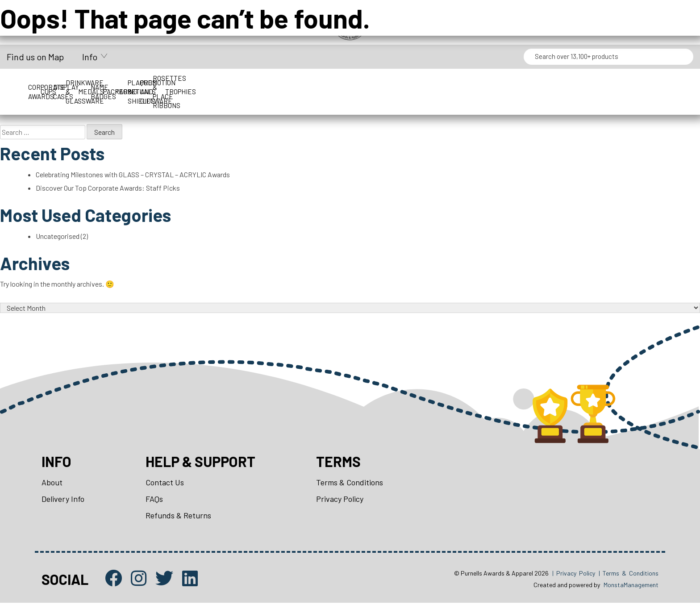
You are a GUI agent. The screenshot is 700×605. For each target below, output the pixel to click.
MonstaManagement (631, 587)
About (52, 484)
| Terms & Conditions (629, 575)
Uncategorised (58, 237)
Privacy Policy (340, 501)
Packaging (527, 83)
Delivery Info (63, 501)
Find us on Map (35, 57)
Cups (139, 83)
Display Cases (217, 83)
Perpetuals (604, 83)
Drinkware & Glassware (294, 83)
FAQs (154, 501)
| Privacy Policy (574, 575)
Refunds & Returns (178, 517)
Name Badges (449, 83)
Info (90, 57)
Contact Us (165, 484)
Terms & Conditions (350, 484)
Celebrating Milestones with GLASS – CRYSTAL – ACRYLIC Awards (133, 175)
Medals (371, 83)
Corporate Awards (62, 83)
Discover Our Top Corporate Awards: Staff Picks (108, 188)
